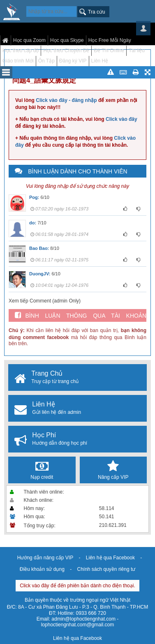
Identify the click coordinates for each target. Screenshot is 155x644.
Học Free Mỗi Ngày (110, 40)
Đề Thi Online (109, 51)
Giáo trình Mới (18, 61)
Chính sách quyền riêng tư (106, 569)
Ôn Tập (46, 61)
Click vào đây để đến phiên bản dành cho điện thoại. (77, 586)
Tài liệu (137, 51)
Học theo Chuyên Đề (66, 51)
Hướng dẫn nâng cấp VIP (45, 558)
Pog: (34, 197)
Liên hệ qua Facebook (110, 558)
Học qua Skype (67, 40)
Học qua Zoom (29, 40)
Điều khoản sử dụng (42, 569)
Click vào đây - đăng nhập (66, 100)
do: (33, 223)
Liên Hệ (100, 61)
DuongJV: (40, 274)
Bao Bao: (39, 248)
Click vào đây (121, 119)
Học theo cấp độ (21, 51)
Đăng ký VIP (73, 61)
